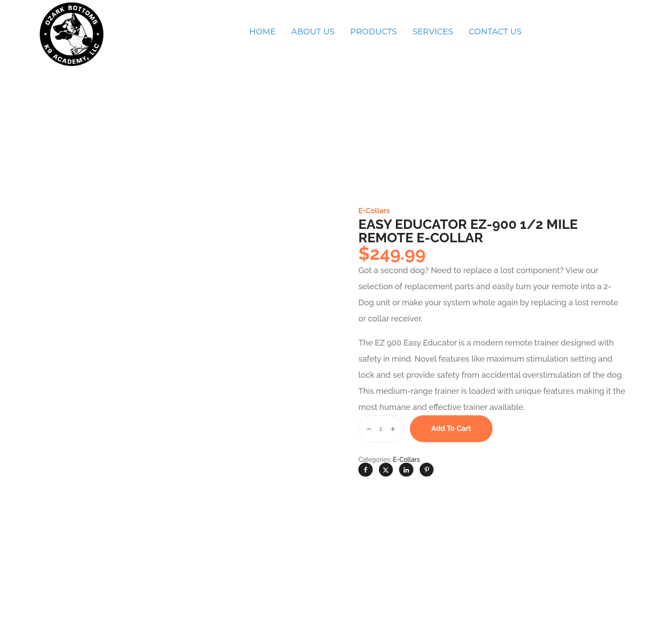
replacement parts (439, 286)
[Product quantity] (381, 429)
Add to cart (451, 428)
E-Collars (374, 211)
